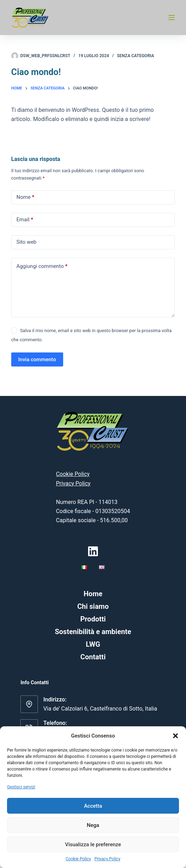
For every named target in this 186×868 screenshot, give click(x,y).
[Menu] (172, 18)
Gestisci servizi (21, 787)
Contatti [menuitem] (93, 657)
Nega (93, 825)
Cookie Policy (78, 859)
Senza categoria (135, 56)
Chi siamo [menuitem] (93, 606)
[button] (175, 736)
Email (25, 220)
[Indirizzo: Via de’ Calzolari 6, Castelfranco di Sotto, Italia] (29, 704)
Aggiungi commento (42, 266)
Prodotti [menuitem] (93, 619)
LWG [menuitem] (93, 644)
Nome (25, 197)
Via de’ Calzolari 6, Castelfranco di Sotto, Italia (100, 709)
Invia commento (37, 359)
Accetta (93, 806)
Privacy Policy (107, 859)
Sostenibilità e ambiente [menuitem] (93, 632)
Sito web (26, 242)
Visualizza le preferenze (93, 845)
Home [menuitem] (93, 594)
